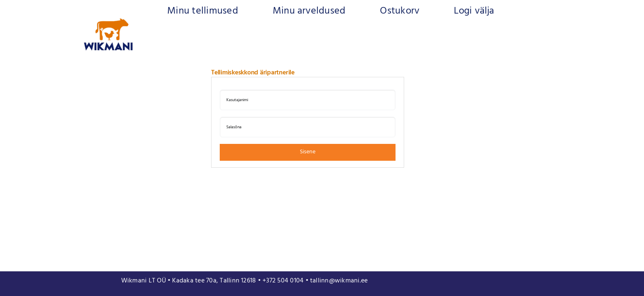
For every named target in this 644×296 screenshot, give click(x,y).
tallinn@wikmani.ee (339, 281)
